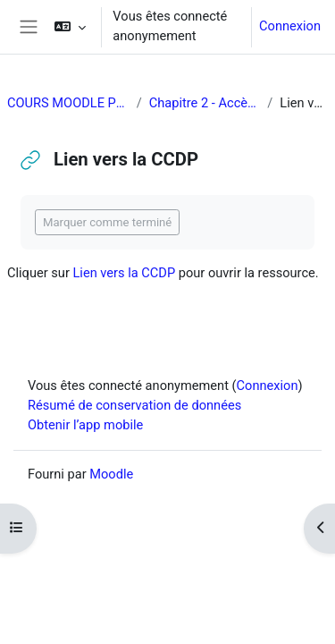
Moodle (111, 474)
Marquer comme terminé (107, 222)
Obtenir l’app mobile (85, 425)
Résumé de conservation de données (134, 405)
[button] (70, 27)
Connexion (290, 26)
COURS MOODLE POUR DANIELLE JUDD (68, 103)
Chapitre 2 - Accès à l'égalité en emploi (205, 103)
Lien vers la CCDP (124, 273)
